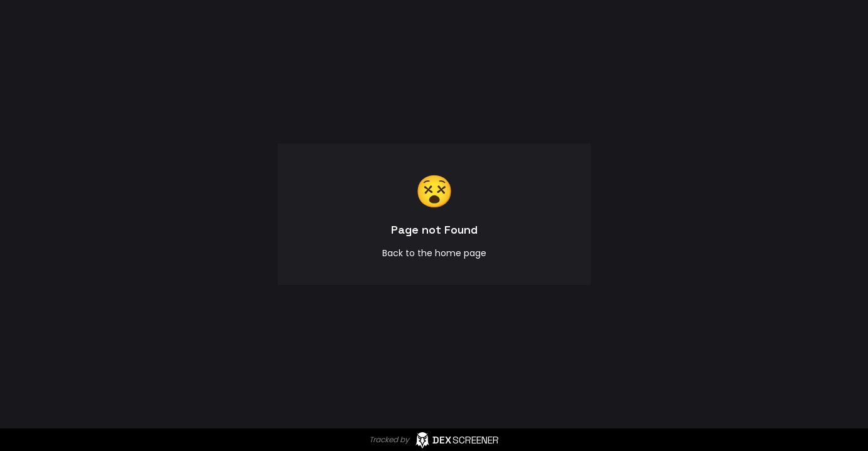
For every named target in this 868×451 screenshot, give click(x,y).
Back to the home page (434, 253)
